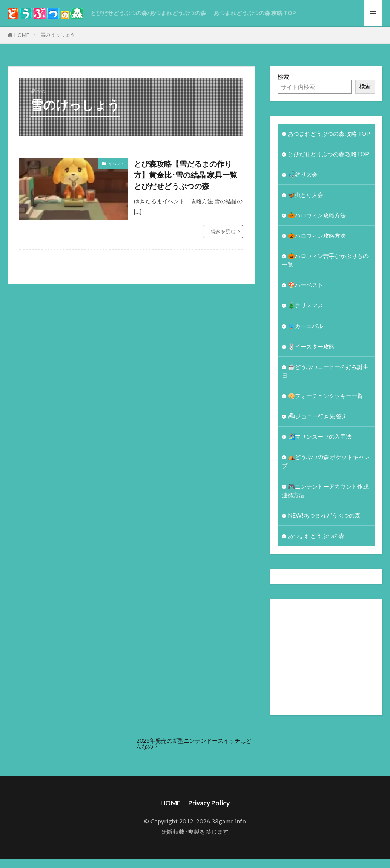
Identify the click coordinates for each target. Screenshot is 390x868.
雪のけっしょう (58, 35)
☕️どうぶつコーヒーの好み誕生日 (325, 371)
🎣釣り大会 (303, 174)
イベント (116, 164)
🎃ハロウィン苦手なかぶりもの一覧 (325, 260)
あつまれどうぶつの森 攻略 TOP (255, 13)
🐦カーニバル (306, 326)
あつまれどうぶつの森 (316, 536)
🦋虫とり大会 (306, 195)
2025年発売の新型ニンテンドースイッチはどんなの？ (194, 743)
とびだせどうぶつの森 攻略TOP (328, 154)
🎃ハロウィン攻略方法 (317, 215)
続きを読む (223, 231)
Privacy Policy (209, 803)
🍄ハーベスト (306, 285)
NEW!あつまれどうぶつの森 (324, 515)
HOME (22, 35)
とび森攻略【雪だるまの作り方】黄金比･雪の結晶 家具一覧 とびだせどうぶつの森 (186, 175)
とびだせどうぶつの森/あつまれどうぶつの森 (148, 13)
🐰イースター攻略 (311, 346)
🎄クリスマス (306, 305)
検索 (283, 77)
